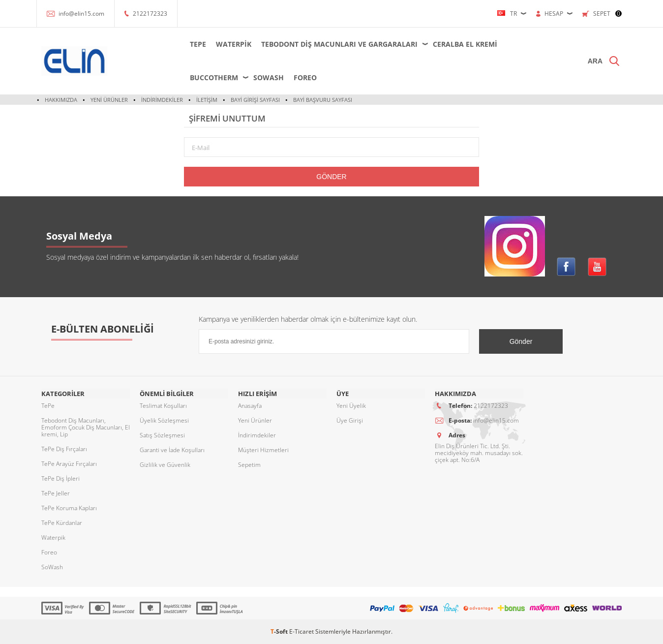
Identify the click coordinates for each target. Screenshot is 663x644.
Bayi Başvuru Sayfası (323, 100)
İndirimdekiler (162, 100)
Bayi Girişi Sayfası (255, 100)
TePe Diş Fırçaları (64, 449)
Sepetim (249, 465)
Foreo (304, 77)
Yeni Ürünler (109, 100)
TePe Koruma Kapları (69, 508)
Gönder (331, 177)
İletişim (207, 100)
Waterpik (233, 44)
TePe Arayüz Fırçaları (69, 464)
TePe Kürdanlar (62, 523)
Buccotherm (213, 77)
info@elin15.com (81, 14)
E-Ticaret (301, 631)
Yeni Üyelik (351, 406)
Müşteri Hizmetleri (263, 450)
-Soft (280, 631)
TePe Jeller (56, 493)
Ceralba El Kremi (464, 44)
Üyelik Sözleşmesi (164, 420)
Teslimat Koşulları (163, 406)
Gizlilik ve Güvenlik (165, 465)
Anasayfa (250, 406)
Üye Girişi (350, 420)
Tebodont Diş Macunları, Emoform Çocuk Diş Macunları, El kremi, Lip (86, 427)
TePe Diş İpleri (60, 478)
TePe (197, 44)
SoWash (268, 77)
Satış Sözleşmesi (162, 435)
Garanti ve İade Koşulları (172, 450)
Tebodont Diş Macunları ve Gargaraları (338, 44)
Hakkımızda (61, 100)
